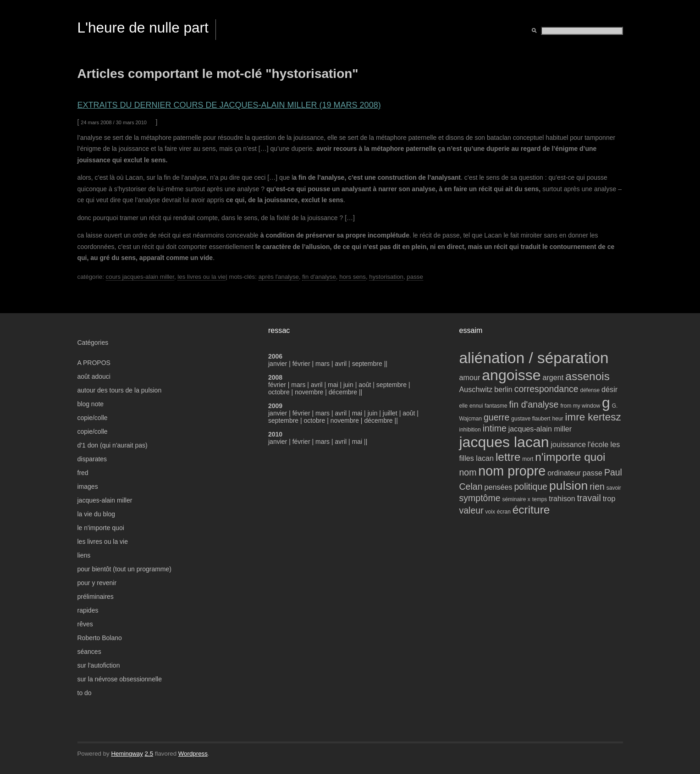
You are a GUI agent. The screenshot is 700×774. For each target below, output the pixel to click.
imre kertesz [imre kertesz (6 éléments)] (593, 417)
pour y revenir (97, 583)
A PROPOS (94, 363)
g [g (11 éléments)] (606, 403)
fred (83, 473)
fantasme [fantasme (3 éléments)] (496, 406)
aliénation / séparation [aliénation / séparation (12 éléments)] (534, 358)
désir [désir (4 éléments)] (609, 389)
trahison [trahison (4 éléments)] (562, 498)
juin (348, 385)
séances (89, 652)
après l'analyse (279, 277)
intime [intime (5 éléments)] (495, 428)
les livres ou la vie (201, 277)
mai (333, 385)
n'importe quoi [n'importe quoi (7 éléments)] (570, 457)
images (88, 487)
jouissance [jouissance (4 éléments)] (568, 444)
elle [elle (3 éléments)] (464, 406)
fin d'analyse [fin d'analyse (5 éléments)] (534, 404)
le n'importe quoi (101, 528)
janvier (278, 364)
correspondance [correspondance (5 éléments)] (546, 389)
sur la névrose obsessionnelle (120, 679)
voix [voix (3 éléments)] (490, 512)
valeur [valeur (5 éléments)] (471, 510)
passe (415, 277)
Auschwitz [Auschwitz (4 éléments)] (476, 389)
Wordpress (193, 754)
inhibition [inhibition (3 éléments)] (470, 430)
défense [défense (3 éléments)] (590, 390)
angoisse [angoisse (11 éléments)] (511, 375)
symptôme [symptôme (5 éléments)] (480, 498)
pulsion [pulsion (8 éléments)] (568, 486)
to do (85, 693)
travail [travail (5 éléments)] (589, 498)
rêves (85, 624)
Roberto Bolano (100, 638)
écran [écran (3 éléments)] (504, 512)
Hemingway (127, 754)
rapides (88, 610)
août (365, 385)
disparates (92, 459)
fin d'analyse (319, 277)
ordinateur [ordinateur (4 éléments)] (564, 473)
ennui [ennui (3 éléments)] (476, 406)
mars (323, 364)
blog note (91, 404)
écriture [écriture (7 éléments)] (531, 510)
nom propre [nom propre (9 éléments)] (512, 471)
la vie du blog (96, 514)
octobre (279, 392)
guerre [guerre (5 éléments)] (496, 417)
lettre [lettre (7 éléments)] (508, 457)
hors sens (353, 277)
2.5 (149, 754)
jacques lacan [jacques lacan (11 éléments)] (504, 442)
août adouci (94, 376)
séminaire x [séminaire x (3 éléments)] (516, 499)
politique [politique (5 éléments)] (531, 487)
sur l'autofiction (99, 665)
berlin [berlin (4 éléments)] (503, 389)
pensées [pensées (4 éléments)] (498, 487)
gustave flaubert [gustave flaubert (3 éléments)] (531, 419)
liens (84, 555)
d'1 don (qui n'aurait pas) (113, 445)
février (302, 364)
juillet (390, 413)
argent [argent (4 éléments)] (553, 377)
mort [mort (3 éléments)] (528, 459)
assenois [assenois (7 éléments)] (587, 376)
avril (341, 364)
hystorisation (386, 277)
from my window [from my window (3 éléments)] (580, 406)
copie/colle (93, 418)
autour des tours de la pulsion (120, 390)
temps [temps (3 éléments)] (540, 499)
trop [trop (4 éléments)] (609, 498)
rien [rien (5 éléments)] (597, 487)
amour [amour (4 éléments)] (470, 377)
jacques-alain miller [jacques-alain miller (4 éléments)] (540, 429)
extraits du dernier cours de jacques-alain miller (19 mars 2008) (229, 105)
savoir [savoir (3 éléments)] (614, 488)
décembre (343, 392)
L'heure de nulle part (143, 28)
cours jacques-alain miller (140, 277)
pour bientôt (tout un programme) (124, 569)
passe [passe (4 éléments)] (593, 473)
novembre (309, 392)
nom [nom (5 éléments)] (468, 472)
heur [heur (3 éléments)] (558, 419)
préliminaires (96, 597)
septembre (367, 364)
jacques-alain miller (105, 500)
